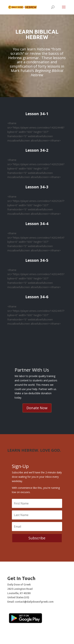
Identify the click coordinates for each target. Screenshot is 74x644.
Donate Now (37, 408)
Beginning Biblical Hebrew (47, 73)
